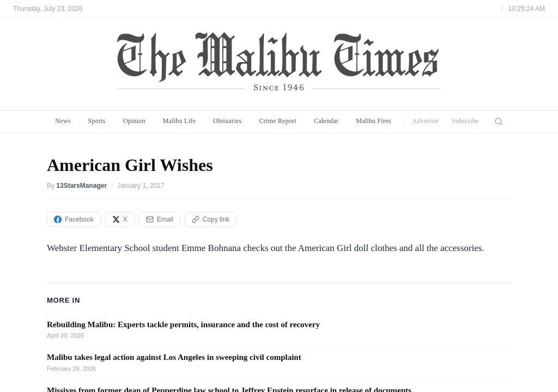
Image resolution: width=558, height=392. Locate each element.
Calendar (326, 121)
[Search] (499, 121)
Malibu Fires (374, 121)
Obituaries (227, 121)
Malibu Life (179, 121)
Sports (97, 121)
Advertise (425, 121)
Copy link (211, 219)
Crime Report (278, 121)
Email (160, 219)
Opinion (134, 121)
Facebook (74, 219)
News (63, 121)
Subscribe (465, 121)
